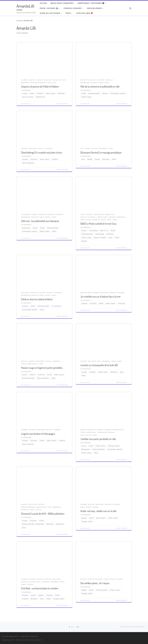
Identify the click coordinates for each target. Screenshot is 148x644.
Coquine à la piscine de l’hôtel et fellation (40, 86)
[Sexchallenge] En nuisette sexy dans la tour (42, 152)
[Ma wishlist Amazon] (142, 637)
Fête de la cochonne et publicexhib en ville (100, 86)
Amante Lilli (27, 104)
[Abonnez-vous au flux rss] (146, 637)
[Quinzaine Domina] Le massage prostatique (101, 152)
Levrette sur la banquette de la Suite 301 (99, 365)
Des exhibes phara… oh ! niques (95, 583)
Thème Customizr (36, 640)
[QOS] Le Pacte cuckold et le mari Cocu (99, 224)
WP (13, 640)
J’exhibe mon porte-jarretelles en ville (98, 439)
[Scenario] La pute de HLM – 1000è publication (43, 514)
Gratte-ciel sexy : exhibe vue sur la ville (98, 511)
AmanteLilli (14, 636)
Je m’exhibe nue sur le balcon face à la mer (101, 297)
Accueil (19, 20)
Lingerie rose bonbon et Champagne (38, 434)
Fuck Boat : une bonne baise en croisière (40, 588)
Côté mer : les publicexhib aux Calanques (40, 221)
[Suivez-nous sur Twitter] (136, 637)
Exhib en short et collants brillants (37, 299)
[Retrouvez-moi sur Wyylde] (139, 637)
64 (78, 627)
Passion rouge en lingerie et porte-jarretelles (42, 368)
